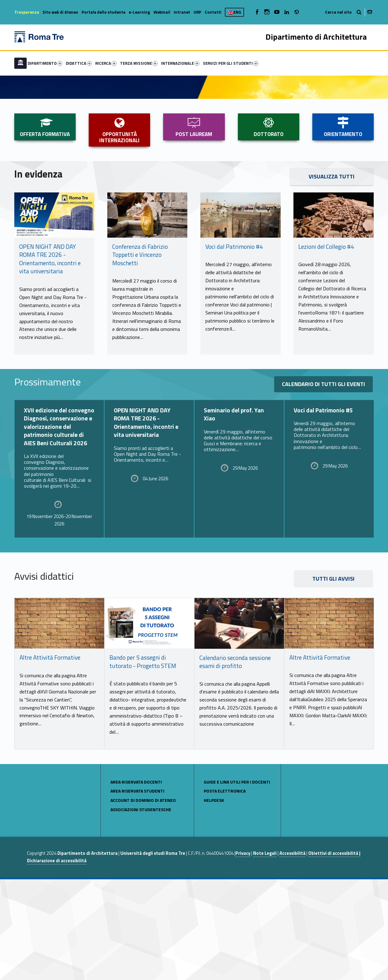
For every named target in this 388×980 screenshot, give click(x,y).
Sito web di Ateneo (60, 12)
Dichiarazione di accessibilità (57, 961)
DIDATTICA (79, 63)
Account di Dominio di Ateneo (143, 901)
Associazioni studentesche (141, 910)
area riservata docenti (136, 883)
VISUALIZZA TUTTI (332, 277)
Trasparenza (27, 12)
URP (197, 12)
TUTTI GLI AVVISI (333, 679)
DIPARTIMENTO (45, 63)
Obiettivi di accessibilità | (334, 954)
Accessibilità (292, 954)
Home (20, 63)
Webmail (162, 12)
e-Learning (139, 12)
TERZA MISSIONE (139, 63)
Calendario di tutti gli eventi (323, 485)
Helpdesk (214, 901)
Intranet (182, 12)
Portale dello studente (103, 12)
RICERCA (106, 63)
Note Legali (265, 954)
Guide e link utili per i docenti (237, 883)
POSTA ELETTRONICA (225, 892)
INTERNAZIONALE (180, 63)
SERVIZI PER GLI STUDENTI (231, 63)
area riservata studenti (137, 892)
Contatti (213, 12)
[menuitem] (20, 63)
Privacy (243, 954)
